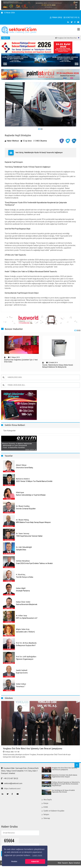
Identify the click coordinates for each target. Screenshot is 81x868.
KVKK (46, 807)
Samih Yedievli (22, 670)
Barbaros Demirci (23, 479)
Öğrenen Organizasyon (25, 659)
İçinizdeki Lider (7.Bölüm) (25, 632)
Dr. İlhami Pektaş (22, 520)
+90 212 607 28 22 (10, 778)
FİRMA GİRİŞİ (56, 17)
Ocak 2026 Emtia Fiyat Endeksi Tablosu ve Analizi (34, 563)
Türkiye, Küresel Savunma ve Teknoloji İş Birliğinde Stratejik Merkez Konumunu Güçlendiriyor (66, 784)
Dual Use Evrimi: (22, 673)
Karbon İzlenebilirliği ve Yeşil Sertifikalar (31, 495)
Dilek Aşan (20, 493)
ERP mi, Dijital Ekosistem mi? (27, 618)
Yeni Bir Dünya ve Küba (25, 577)
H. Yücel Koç (21, 575)
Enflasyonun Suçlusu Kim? (26, 645)
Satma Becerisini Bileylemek (27, 604)
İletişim (46, 814)
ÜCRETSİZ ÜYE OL (72, 17)
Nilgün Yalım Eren (23, 629)
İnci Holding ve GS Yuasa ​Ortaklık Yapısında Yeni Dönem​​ (63, 791)
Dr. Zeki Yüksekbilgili (24, 547)
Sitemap (47, 818)
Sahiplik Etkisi (21, 550)
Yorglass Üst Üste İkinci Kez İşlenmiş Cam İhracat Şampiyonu (33, 749)
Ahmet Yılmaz (21, 465)
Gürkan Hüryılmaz (23, 561)
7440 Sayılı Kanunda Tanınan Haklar (29, 536)
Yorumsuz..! (20, 686)
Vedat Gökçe (21, 684)
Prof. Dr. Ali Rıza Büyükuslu (26, 643)
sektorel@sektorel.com (12, 783)
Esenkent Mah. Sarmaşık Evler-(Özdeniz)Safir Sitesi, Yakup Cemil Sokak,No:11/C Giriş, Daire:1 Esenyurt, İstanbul (20, 771)
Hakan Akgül (21, 588)
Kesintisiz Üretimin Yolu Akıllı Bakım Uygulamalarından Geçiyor (65, 776)
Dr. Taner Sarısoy (23, 534)
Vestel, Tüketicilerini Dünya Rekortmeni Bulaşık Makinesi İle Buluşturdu (58, 366)
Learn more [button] (37, 855)
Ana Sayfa (48, 800)
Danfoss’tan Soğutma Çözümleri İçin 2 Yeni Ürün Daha (21, 361)
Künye (46, 803)
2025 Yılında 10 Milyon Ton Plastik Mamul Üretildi (34, 481)
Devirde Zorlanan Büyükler (26, 509)
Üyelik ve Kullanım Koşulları (54, 811)
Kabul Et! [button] (35, 861)
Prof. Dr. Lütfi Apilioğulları (26, 657)
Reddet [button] (14, 861)
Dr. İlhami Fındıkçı (23, 506)
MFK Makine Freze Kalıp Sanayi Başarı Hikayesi (33, 522)
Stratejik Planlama (23, 591)
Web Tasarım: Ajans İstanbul (69, 863)
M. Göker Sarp (22, 616)
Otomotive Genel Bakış (24, 468)
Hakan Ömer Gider (23, 602)
